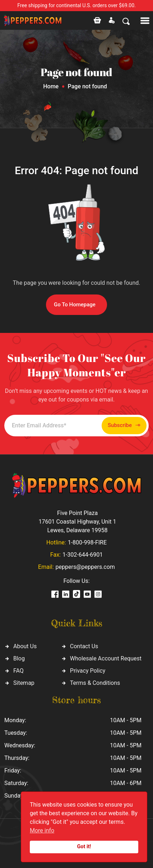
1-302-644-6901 (83, 555)
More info (42, 830)
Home (51, 86)
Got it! (84, 847)
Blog (19, 658)
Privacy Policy (88, 671)
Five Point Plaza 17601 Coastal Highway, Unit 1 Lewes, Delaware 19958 (77, 522)
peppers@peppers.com (85, 567)
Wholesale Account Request (106, 658)
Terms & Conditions (95, 683)
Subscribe (124, 425)
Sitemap (24, 683)
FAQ (18, 671)
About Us (25, 646)
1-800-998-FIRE (87, 542)
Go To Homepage (75, 305)
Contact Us (84, 646)
